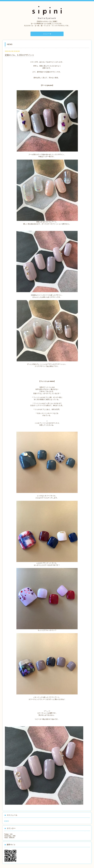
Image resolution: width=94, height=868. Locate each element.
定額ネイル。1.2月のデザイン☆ (19, 55)
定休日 (7, 821)
